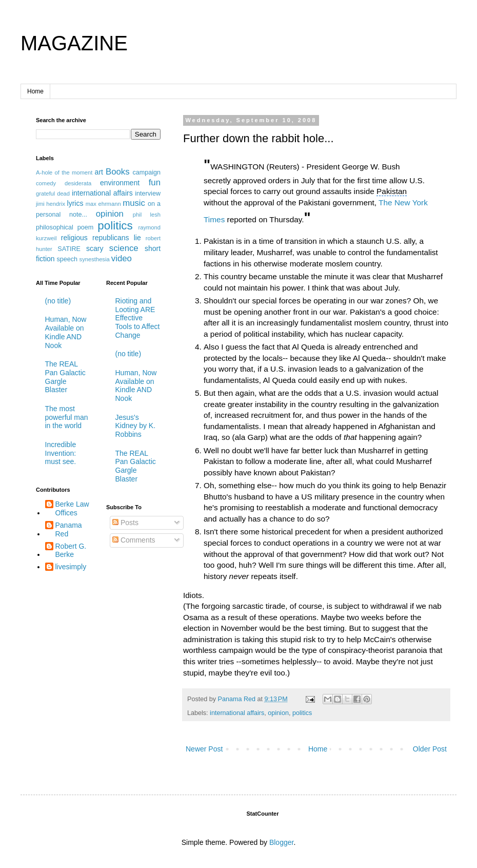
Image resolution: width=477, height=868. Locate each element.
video (122, 258)
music (134, 203)
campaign (146, 172)
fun (155, 182)
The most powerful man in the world (67, 417)
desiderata (78, 183)
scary (95, 248)
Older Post (430, 749)
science (124, 248)
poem (86, 227)
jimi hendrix (51, 204)
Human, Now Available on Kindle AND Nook (66, 332)
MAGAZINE (74, 43)
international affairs (237, 713)
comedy (46, 183)
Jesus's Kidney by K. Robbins (136, 426)
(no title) (58, 301)
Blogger (281, 842)
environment (120, 183)
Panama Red (69, 529)
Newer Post (204, 749)
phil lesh (147, 215)
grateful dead (53, 194)
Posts (125, 523)
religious (74, 238)
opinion (278, 713)
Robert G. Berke (71, 551)
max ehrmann (103, 204)
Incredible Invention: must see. (61, 453)
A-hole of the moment (64, 172)
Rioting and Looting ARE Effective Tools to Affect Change (138, 318)
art (99, 172)
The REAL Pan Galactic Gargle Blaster (65, 377)
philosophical (55, 227)
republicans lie (117, 238)
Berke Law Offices (72, 508)
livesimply (71, 567)
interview (148, 194)
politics (302, 713)
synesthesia (95, 259)
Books (118, 172)
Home (35, 91)
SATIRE (69, 249)
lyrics (75, 203)
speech (67, 259)
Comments (134, 540)
